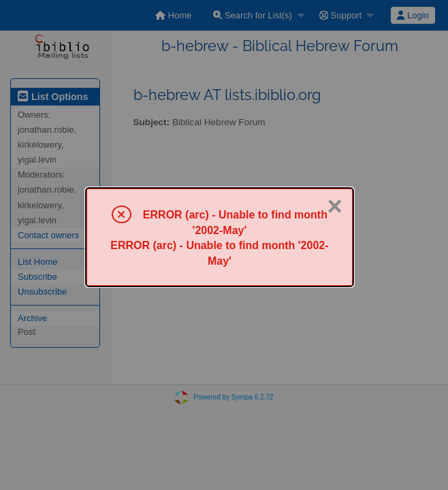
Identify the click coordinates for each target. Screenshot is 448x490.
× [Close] (335, 206)
